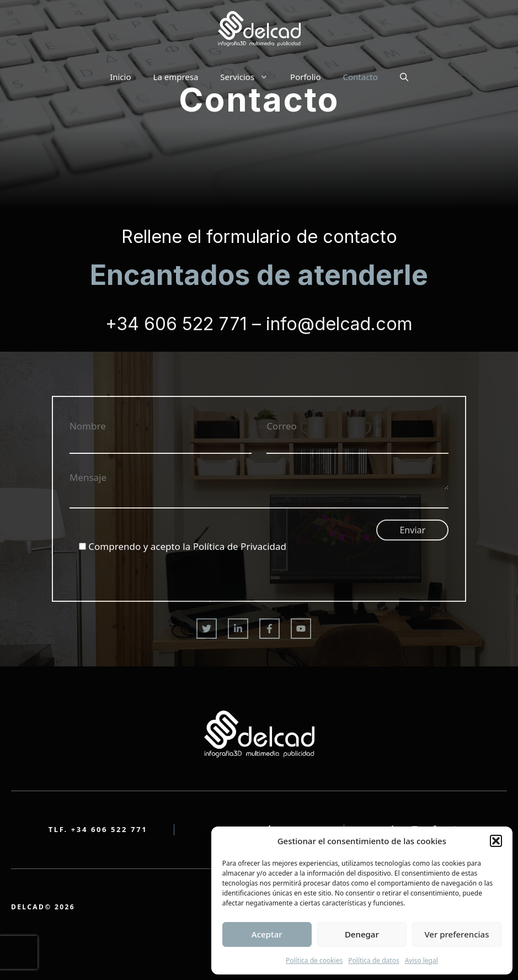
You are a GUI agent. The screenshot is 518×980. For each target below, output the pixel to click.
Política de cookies (314, 960)
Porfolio (305, 77)
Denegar (362, 934)
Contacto (360, 77)
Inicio (120, 77)
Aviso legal (421, 960)
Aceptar (267, 934)
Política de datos (373, 960)
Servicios (250, 77)
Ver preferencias (456, 934)
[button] (496, 841)
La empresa (176, 77)
